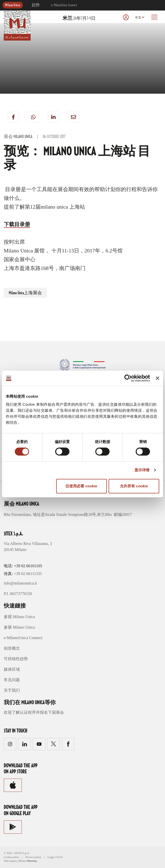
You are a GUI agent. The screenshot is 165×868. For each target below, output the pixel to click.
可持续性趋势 (16, 659)
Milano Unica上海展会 (25, 293)
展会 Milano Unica (18, 137)
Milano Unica (13, 5)
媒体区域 (12, 669)
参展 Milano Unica (19, 627)
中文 (138, 18)
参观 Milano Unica (19, 617)
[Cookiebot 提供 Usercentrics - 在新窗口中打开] (128, 378)
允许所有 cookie (134, 486)
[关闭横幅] (157, 378)
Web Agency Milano (15, 861)
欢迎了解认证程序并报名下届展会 (34, 712)
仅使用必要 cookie (81, 486)
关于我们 (12, 690)
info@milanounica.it (20, 583)
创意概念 (12, 648)
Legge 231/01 (55, 857)
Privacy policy (33, 857)
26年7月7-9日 (79, 19)
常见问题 (12, 680)
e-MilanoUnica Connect (64, 5)
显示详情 (142, 470)
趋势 (36, 5)
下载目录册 (17, 224)
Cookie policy (12, 857)
